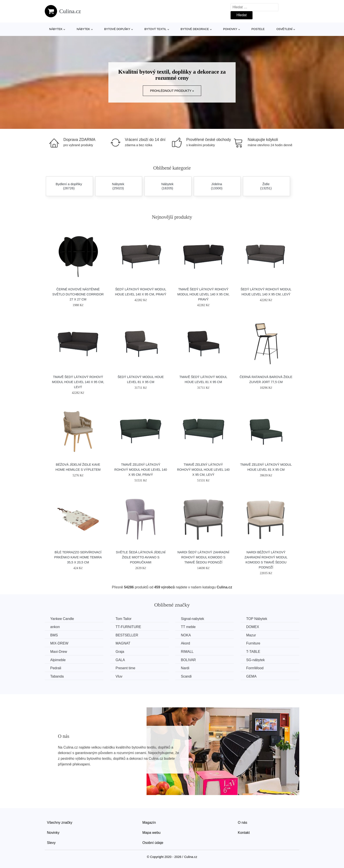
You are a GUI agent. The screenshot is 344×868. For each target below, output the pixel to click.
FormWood (255, 668)
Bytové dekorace (195, 29)
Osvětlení (284, 29)
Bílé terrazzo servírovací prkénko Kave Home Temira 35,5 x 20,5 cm (78, 557)
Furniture (253, 643)
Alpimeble (58, 660)
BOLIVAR (188, 660)
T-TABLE (253, 652)
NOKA (186, 635)
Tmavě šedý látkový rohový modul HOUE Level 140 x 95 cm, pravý (203, 294)
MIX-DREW (59, 643)
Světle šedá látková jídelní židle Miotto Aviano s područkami (141, 557)
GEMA (251, 676)
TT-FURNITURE (128, 627)
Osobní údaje (153, 843)
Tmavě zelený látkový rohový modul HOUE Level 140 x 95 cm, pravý (141, 470)
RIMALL (187, 652)
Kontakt (244, 833)
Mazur (251, 635)
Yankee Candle (62, 619)
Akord (185, 643)
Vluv (119, 676)
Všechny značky (60, 823)
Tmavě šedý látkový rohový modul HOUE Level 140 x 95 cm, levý (78, 382)
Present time (125, 668)
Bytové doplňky (117, 29)
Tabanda (57, 676)
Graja (120, 652)
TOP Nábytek (257, 619)
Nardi (185, 668)
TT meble (188, 627)
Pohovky (230, 29)
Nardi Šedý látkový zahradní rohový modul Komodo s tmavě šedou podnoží (203, 557)
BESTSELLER (127, 635)
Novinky (53, 833)
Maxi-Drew (59, 652)
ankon (55, 627)
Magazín (149, 823)
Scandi (186, 676)
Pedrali (56, 668)
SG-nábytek (255, 660)
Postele (258, 29)
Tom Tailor (124, 619)
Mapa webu (151, 833)
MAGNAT (123, 643)
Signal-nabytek (192, 619)
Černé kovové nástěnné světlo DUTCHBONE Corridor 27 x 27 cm (78, 294)
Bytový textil (155, 29)
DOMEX (253, 627)
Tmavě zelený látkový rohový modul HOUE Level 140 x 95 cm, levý (203, 470)
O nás (243, 823)
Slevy (51, 843)
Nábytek (56, 29)
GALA (120, 660)
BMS (54, 635)
